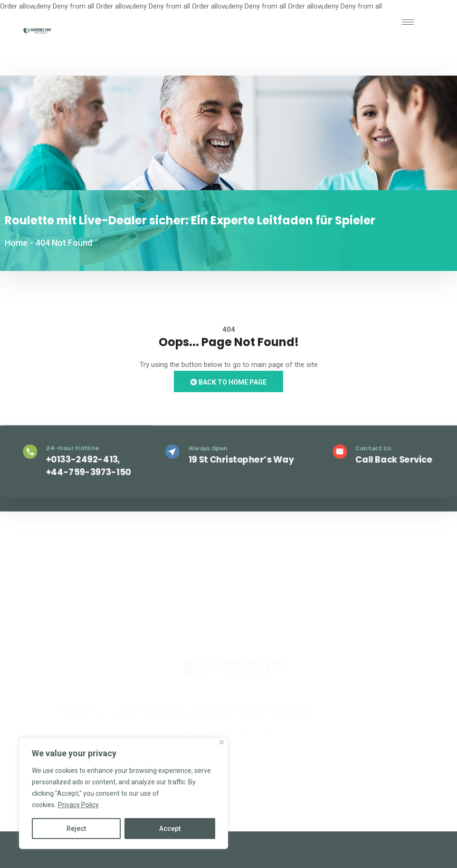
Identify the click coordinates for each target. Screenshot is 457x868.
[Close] (222, 742)
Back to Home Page (228, 382)
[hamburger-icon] (408, 22)
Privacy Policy (78, 805)
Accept (170, 829)
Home (16, 243)
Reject (76, 829)
